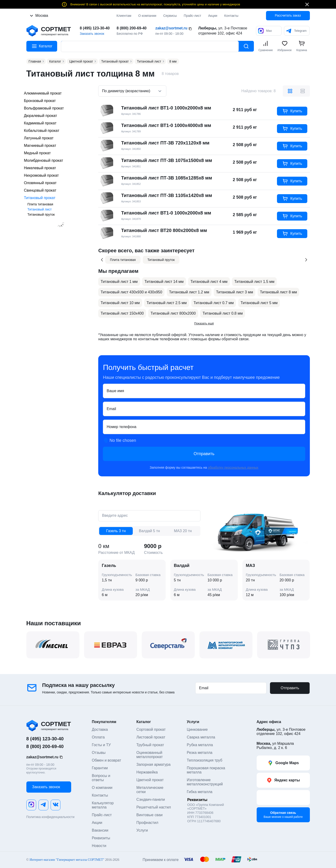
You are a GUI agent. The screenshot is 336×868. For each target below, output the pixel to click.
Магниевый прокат (40, 146)
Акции (213, 16)
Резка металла (200, 753)
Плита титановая (40, 204)
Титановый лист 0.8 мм (223, 313)
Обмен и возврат (107, 760)
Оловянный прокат (40, 183)
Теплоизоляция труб (205, 760)
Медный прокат (37, 153)
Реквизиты (101, 838)
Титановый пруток (41, 214)
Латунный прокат (39, 138)
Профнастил (147, 823)
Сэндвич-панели (151, 799)
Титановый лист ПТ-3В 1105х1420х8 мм (167, 195)
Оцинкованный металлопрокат (150, 755)
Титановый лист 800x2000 (173, 313)
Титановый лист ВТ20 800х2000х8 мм (164, 230)
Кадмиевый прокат (40, 123)
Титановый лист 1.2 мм (189, 292)
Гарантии (100, 768)
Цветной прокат (150, 780)
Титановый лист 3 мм (235, 292)
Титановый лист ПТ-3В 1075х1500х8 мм (167, 160)
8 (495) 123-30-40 (95, 28)
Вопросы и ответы (102, 778)
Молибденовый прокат (44, 160)
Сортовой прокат (151, 729)
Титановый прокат (40, 198)
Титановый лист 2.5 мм (167, 303)
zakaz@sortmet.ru (171, 28)
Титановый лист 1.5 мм (254, 282)
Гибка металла (200, 792)
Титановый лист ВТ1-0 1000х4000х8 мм (166, 125)
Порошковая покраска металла (207, 770)
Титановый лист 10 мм (120, 303)
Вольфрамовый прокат (44, 108)
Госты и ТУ (101, 745)
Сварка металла (201, 737)
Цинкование (197, 729)
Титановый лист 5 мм (259, 303)
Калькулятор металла (103, 805)
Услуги (142, 830)
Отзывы (99, 753)
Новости (99, 846)
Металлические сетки (150, 790)
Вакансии (100, 830)
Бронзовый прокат (40, 101)
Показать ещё (204, 323)
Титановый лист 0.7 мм (214, 303)
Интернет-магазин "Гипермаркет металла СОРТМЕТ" (67, 860)
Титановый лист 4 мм (209, 282)
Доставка (100, 729)
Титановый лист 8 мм (278, 292)
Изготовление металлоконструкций (205, 782)
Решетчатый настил (154, 807)
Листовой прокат (151, 737)
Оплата (98, 737)
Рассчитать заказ (288, 15)
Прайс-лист (102, 815)
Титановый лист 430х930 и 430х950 (131, 292)
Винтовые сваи (150, 815)
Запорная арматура (154, 764)
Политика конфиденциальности (51, 817)
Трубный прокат (150, 745)
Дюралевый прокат (41, 116)
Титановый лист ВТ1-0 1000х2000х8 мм (166, 108)
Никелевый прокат (40, 168)
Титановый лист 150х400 (122, 313)
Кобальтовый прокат (42, 131)
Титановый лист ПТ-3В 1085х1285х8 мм (167, 178)
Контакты (100, 795)
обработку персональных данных (233, 467)
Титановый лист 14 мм (164, 282)
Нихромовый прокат (41, 175)
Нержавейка (147, 772)
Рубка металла (200, 745)
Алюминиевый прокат (43, 93)
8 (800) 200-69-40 (132, 28)
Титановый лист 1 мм (119, 282)
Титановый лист (40, 209)
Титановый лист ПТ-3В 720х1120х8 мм (165, 143)
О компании (147, 16)
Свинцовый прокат (40, 190)
